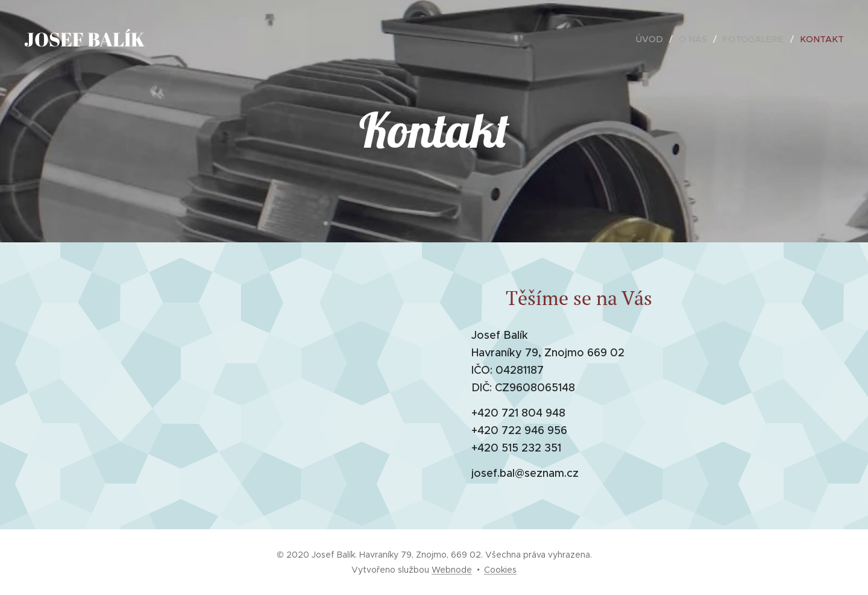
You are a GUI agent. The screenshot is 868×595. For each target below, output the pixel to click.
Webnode (452, 570)
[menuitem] (658, 39)
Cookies (500, 570)
